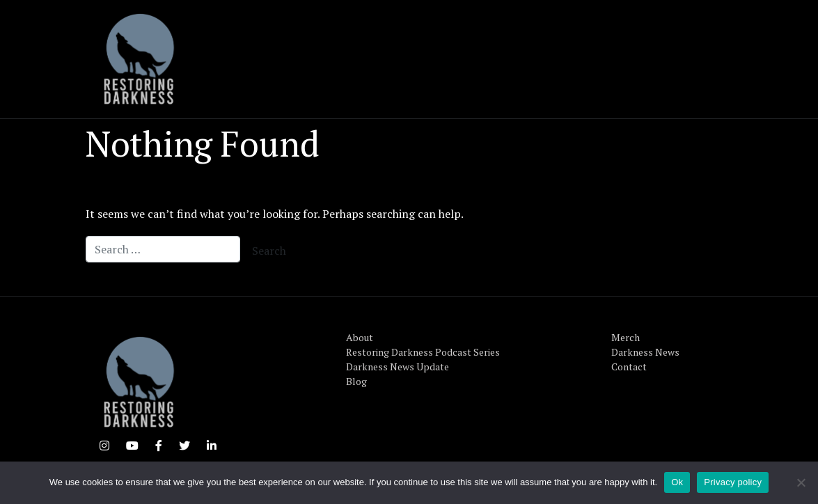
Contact (629, 367)
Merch (626, 337)
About (360, 337)
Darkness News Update (398, 367)
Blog (356, 381)
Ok (677, 482)
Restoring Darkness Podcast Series (423, 352)
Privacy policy (733, 482)
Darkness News (645, 352)
